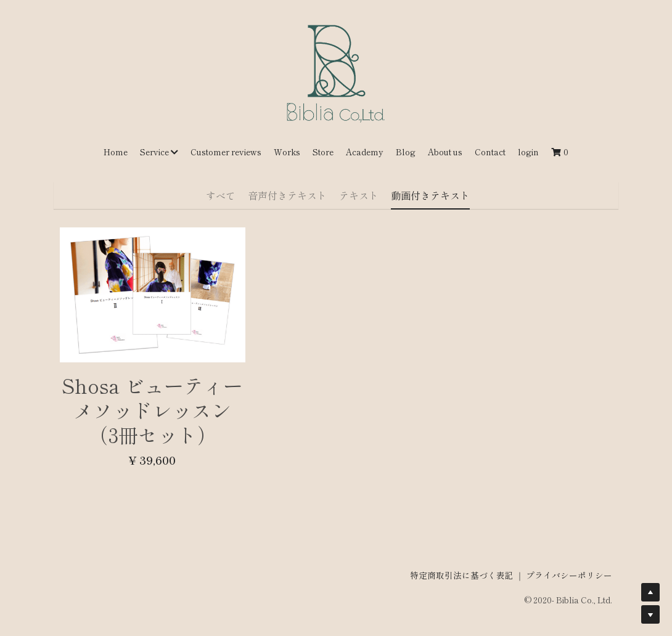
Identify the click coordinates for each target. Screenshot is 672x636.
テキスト (359, 195)
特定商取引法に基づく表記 (462, 569)
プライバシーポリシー (569, 569)
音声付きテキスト (287, 195)
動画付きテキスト (430, 195)
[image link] (336, 73)
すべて (221, 195)
